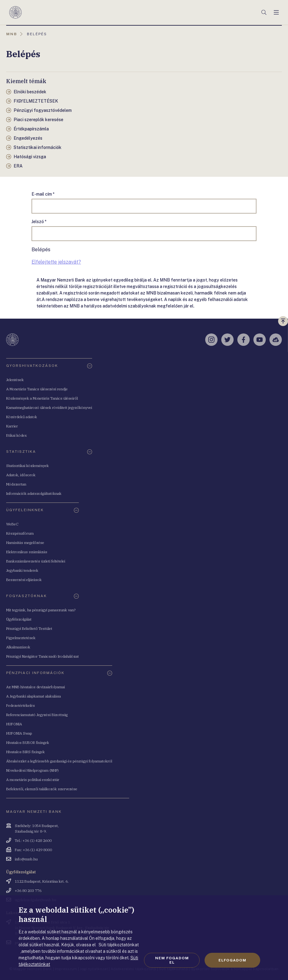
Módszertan (16, 484)
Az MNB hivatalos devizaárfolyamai (36, 687)
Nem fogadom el (172, 960)
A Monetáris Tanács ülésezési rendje (37, 389)
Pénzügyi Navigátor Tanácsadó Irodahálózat (42, 656)
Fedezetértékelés (21, 705)
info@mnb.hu (26, 859)
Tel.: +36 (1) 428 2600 (33, 840)
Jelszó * (39, 222)
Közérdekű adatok (22, 417)
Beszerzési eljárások (24, 580)
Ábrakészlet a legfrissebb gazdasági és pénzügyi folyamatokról (59, 761)
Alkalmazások (18, 647)
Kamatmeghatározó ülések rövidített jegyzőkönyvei (49, 407)
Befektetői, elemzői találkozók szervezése (42, 789)
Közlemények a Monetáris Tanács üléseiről (42, 398)
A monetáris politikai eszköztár (33, 780)
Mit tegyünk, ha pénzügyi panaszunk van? (41, 610)
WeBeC (12, 524)
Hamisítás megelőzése (25, 543)
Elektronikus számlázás (27, 552)
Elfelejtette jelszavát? (56, 262)
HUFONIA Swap (19, 733)
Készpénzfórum (20, 533)
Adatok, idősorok (21, 475)
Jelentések (15, 380)
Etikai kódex (17, 435)
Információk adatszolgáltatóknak (34, 493)
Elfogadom (232, 960)
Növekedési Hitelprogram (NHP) (32, 770)
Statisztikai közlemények (28, 466)
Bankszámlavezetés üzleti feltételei (36, 561)
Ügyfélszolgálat (19, 619)
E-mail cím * (43, 194)
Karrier (12, 426)
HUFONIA (14, 724)
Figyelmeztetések (21, 638)
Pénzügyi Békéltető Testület (29, 628)
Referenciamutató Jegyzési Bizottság (37, 715)
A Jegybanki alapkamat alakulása (34, 696)
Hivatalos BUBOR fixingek (28, 742)
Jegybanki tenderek (22, 570)
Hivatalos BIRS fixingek (25, 752)
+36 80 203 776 (28, 891)
